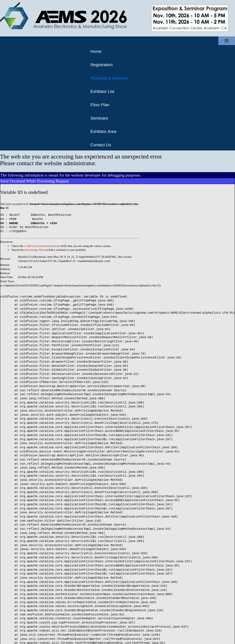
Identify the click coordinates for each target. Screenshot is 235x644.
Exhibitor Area (103, 131)
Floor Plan (100, 105)
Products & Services (109, 78)
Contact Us (101, 145)
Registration (101, 65)
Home (96, 51)
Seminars (99, 118)
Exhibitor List (102, 91)
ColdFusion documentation (40, 246)
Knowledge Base (35, 250)
